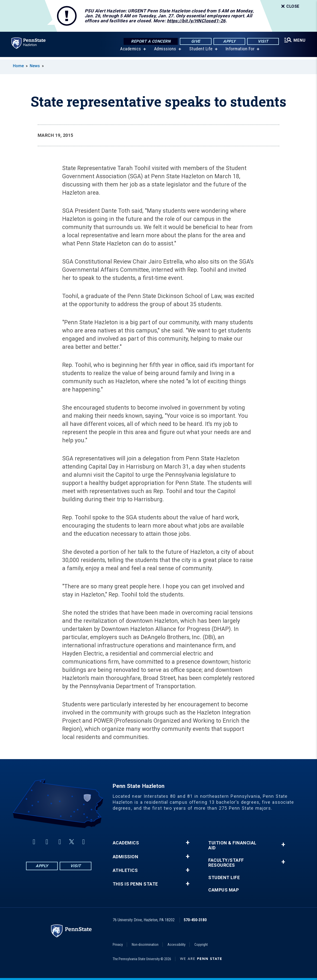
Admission (126, 857)
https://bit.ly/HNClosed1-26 (196, 21)
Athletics (125, 870)
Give (195, 42)
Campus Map (224, 890)
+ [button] (188, 843)
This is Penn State (135, 884)
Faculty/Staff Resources (226, 863)
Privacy (118, 945)
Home (18, 66)
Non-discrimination (145, 945)
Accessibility (176, 945)
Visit (262, 42)
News (35, 66)
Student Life (200, 51)
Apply (229, 42)
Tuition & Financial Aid (232, 845)
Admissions (165, 51)
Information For (240, 51)
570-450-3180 (195, 920)
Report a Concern (150, 42)
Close (290, 6)
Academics (130, 51)
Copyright (201, 945)
